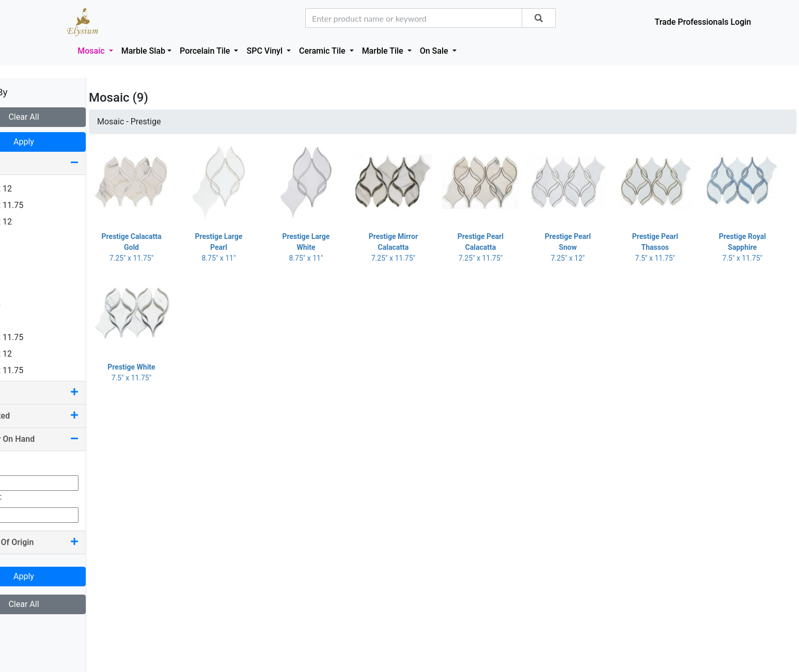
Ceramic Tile (323, 51)
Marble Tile (384, 51)
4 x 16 (23, 288)
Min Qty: (23, 465)
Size (62, 163)
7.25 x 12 (29, 354)
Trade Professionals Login (703, 22)
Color (62, 393)
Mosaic (92, 51)
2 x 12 (23, 255)
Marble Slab (143, 51)
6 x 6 (21, 321)
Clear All (62, 117)
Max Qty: (24, 497)
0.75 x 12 (29, 189)
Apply (62, 142)
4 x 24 (23, 304)
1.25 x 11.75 (35, 205)
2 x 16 (23, 271)
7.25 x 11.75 (35, 337)
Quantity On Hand (62, 439)
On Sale (435, 51)
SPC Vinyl (265, 51)
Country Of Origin (62, 542)
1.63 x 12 (29, 222)
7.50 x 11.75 (35, 370)
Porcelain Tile (206, 51)
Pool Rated (62, 416)
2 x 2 (21, 238)
